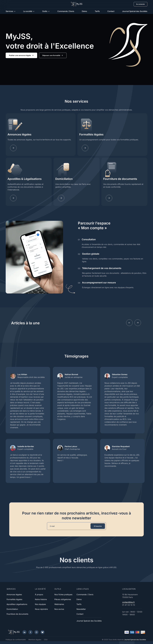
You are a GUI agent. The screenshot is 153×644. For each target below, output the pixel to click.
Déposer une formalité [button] (53, 55)
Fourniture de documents (120, 179)
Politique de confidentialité (16, 640)
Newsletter (81, 609)
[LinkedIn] (24, 632)
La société (28, 11)
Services (9, 11)
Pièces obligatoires (63, 599)
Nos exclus (59, 609)
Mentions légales (35, 640)
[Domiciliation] (61, 198)
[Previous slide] (129, 323)
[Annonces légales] (13, 148)
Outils (45, 11)
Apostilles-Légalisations (17, 604)
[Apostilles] (13, 198)
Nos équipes (40, 604)
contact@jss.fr (128, 602)
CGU (46, 640)
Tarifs (97, 11)
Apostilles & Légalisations (25, 179)
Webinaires (59, 604)
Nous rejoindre (41, 609)
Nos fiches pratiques (63, 594)
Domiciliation (64, 179)
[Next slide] (138, 323)
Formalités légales (91, 134)
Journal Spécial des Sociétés (135, 11)
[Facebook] (30, 632)
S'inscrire (98, 526)
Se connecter (141, 4)
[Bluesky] (42, 632)
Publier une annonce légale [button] (21, 55)
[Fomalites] (85, 148)
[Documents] (109, 198)
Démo (84, 11)
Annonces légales (19, 134)
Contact (111, 11)
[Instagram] (36, 632)
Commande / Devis (66, 11)
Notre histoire (41, 599)
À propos (39, 594)
